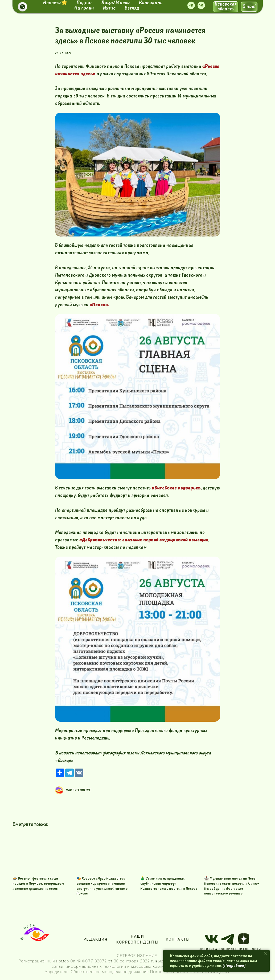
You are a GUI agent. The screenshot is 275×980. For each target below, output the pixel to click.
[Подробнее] (234, 966)
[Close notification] (266, 954)
